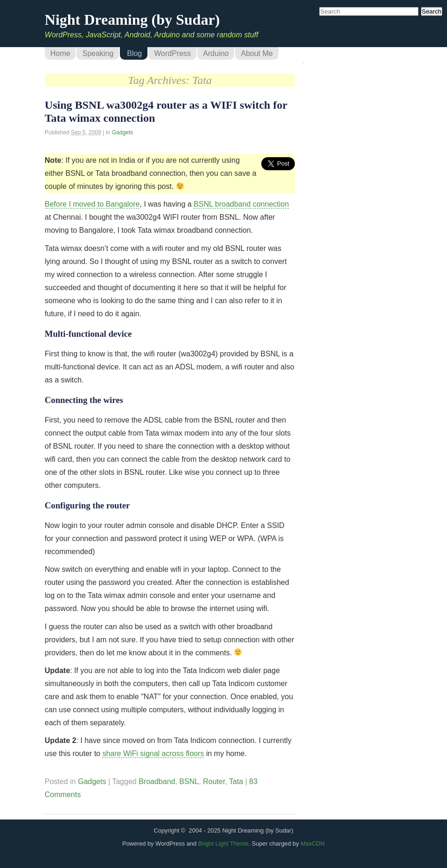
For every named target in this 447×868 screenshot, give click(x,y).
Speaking (98, 53)
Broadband (157, 781)
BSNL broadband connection (241, 204)
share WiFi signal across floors (153, 753)
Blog (134, 53)
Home (60, 53)
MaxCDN (313, 844)
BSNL (189, 781)
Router (214, 781)
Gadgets (122, 132)
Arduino (216, 53)
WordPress (172, 53)
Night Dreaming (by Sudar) (132, 20)
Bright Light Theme (223, 844)
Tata (236, 781)
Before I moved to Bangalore (92, 204)
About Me (257, 53)
